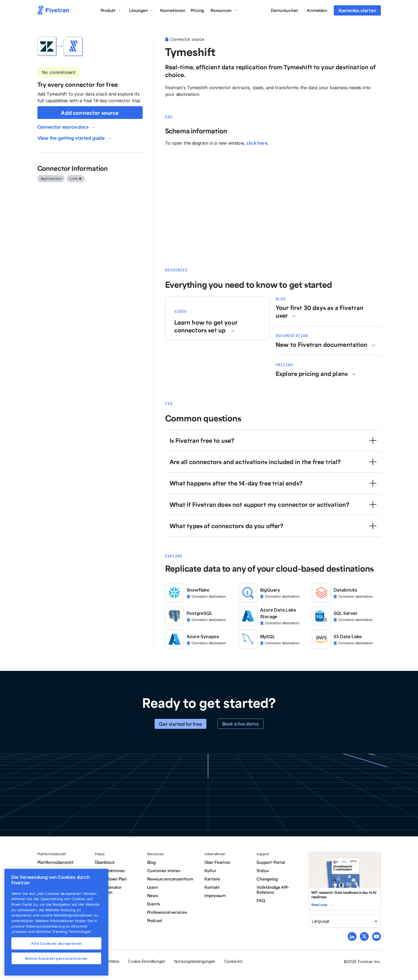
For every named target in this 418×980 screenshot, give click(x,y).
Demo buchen (284, 10)
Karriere (212, 879)
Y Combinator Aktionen (108, 890)
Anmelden (317, 10)
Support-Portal (271, 862)
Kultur (210, 870)
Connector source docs (63, 127)
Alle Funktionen (110, 870)
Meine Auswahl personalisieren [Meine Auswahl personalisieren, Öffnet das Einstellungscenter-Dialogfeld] (56, 958)
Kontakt (212, 887)
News (152, 895)
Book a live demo (240, 724)
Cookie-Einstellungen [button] (147, 961)
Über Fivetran (217, 862)
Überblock (105, 862)
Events (154, 904)
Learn (152, 887)
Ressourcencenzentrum (170, 879)
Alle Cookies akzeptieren (56, 943)
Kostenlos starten (357, 10)
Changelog (267, 879)
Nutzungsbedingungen (195, 961)
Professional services (167, 912)
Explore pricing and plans (312, 374)
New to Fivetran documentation (322, 344)
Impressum (215, 895)
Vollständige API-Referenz (273, 890)
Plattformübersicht (56, 862)
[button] (111, 10)
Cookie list (233, 961)
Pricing (197, 10)
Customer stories (164, 870)
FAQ (261, 900)
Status (263, 870)
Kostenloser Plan (111, 879)
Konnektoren (173, 10)
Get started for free (180, 724)
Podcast (155, 920)
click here (257, 143)
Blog (151, 862)
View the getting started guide (71, 138)
